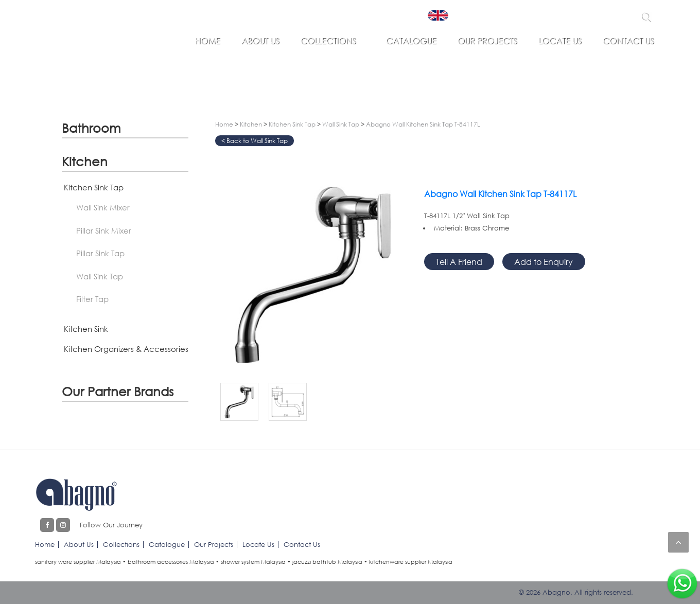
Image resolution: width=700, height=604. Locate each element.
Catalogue (411, 41)
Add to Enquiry (544, 262)
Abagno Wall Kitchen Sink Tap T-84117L (423, 124)
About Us (260, 41)
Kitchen (85, 161)
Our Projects (487, 41)
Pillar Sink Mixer (104, 230)
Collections (328, 41)
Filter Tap (92, 299)
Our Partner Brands (118, 391)
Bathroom (91, 128)
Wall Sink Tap (100, 276)
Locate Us (560, 41)
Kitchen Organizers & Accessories (126, 349)
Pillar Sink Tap (100, 253)
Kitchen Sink (86, 329)
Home (208, 41)
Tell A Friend (459, 262)
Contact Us (628, 41)
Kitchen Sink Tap (94, 187)
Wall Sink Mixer (103, 207)
